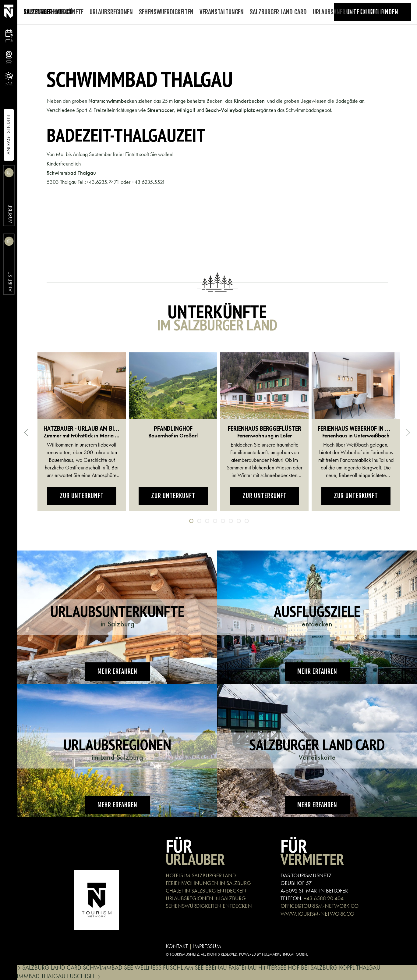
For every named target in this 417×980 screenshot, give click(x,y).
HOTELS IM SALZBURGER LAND (201, 875)
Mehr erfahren (117, 671)
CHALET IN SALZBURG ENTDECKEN (206, 891)
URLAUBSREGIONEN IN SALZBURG (206, 898)
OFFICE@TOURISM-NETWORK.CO (320, 906)
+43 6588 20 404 (324, 898)
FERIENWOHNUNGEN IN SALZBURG (208, 883)
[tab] (191, 521)
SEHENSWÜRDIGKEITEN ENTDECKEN (209, 906)
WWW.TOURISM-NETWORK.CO (317, 914)
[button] (26, 433)
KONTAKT (177, 946)
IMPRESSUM (207, 946)
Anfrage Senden (8, 135)
